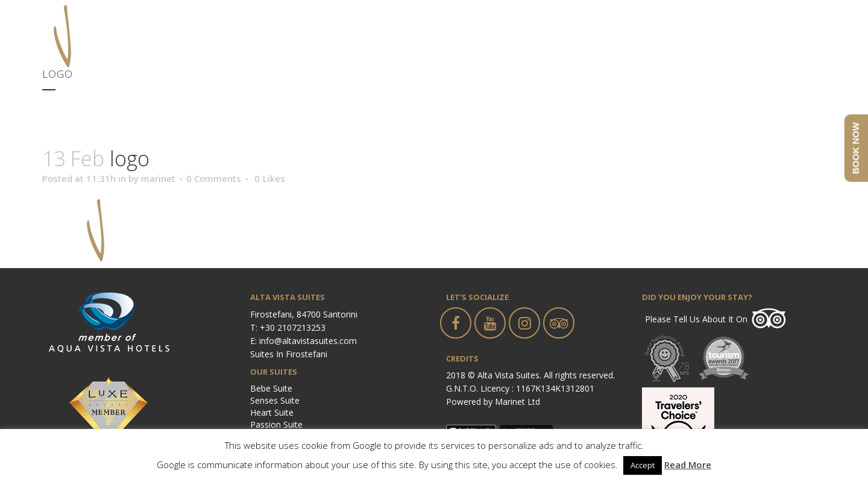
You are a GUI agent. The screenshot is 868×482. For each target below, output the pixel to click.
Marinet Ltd (517, 402)
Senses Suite (275, 400)
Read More (688, 465)
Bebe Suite (271, 388)
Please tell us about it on (696, 319)
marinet (158, 178)
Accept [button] (643, 465)
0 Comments (214, 178)
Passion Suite (276, 424)
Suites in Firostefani (289, 354)
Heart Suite (272, 412)
